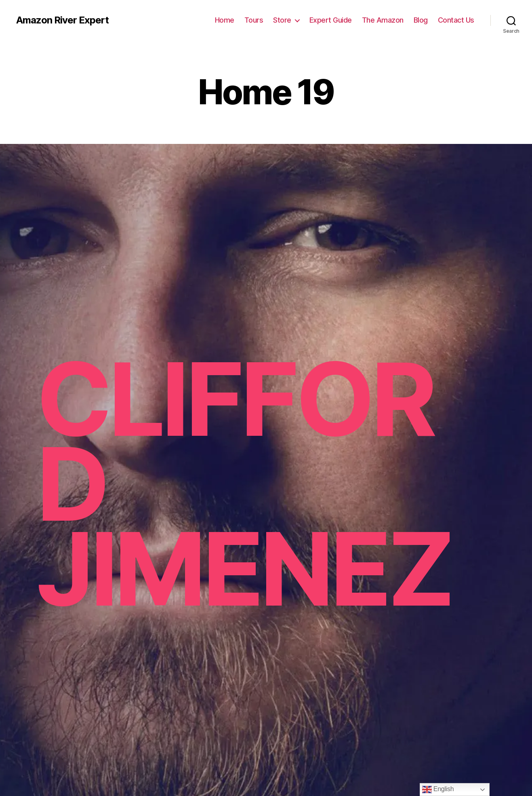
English (438, 790)
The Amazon (383, 20)
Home (225, 20)
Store (282, 20)
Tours (254, 20)
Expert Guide (331, 20)
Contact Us (456, 20)
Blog (421, 20)
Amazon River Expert (62, 20)
